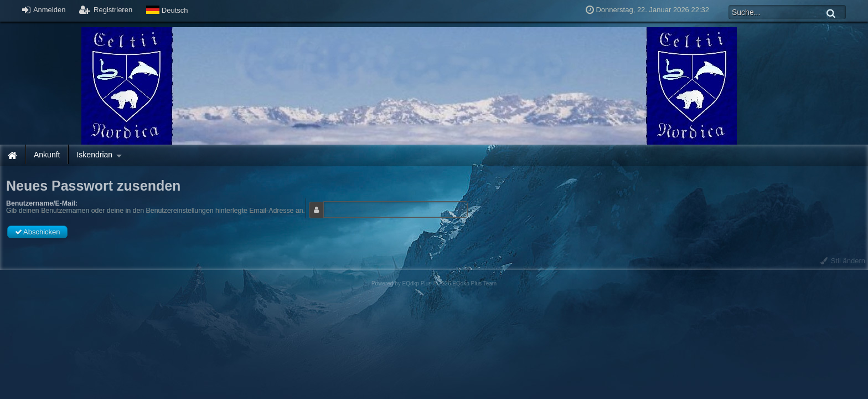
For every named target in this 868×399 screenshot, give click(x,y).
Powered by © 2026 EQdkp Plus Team (434, 283)
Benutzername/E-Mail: (42, 203)
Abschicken (37, 232)
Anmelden (44, 10)
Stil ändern (843, 261)
